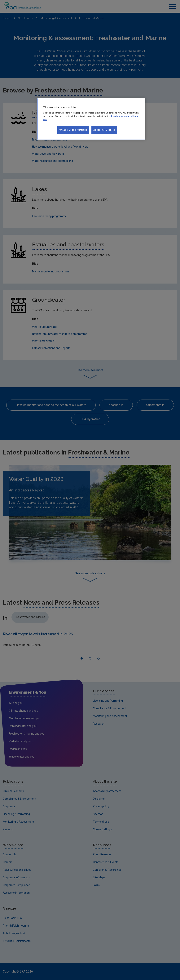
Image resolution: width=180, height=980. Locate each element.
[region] (91, 119)
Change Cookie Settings (73, 130)
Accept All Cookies (104, 130)
